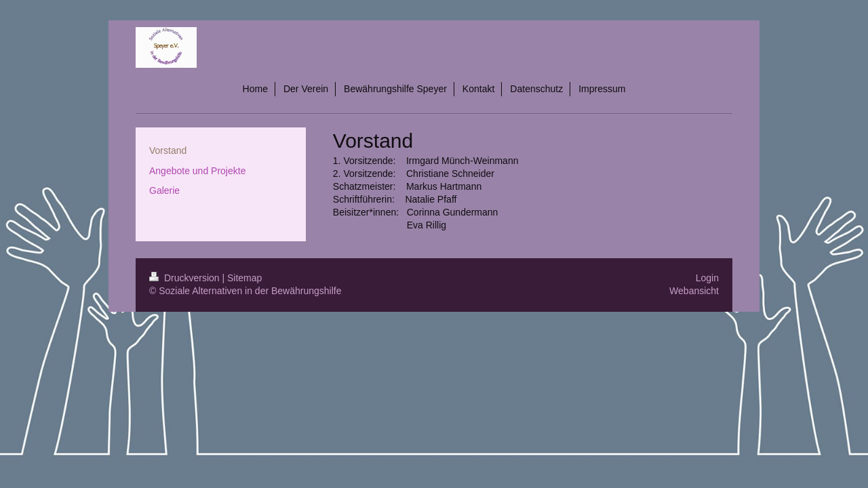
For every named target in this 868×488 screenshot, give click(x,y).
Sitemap (244, 278)
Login (707, 278)
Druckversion (185, 278)
